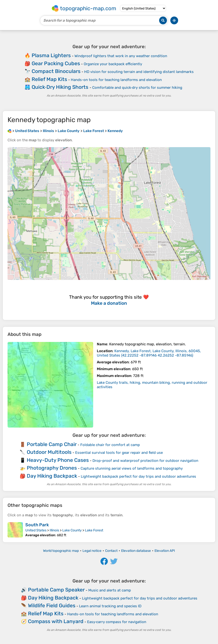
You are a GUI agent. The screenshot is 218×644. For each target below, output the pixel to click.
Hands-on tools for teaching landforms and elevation (116, 80)
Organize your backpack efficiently (113, 64)
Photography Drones (52, 468)
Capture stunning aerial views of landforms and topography (132, 468)
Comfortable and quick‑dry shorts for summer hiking (137, 88)
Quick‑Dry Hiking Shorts (60, 87)
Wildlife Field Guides (52, 605)
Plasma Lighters (51, 55)
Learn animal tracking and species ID (110, 606)
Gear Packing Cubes (56, 63)
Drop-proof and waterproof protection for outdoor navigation (145, 461)
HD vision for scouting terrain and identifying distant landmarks (139, 72)
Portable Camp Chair (52, 444)
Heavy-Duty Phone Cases (58, 460)
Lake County (72, 530)
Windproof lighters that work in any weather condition (121, 56)
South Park (37, 525)
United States (36, 530)
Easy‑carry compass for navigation (117, 622)
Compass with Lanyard (56, 621)
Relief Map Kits (49, 79)
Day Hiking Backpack (52, 476)
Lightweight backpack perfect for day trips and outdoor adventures (138, 476)
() (149, 353)
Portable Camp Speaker (56, 590)
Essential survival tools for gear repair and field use (119, 453)
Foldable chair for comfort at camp (110, 445)
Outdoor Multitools (49, 452)
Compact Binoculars (56, 71)
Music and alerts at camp (110, 590)
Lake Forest (94, 530)
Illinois (54, 530)
